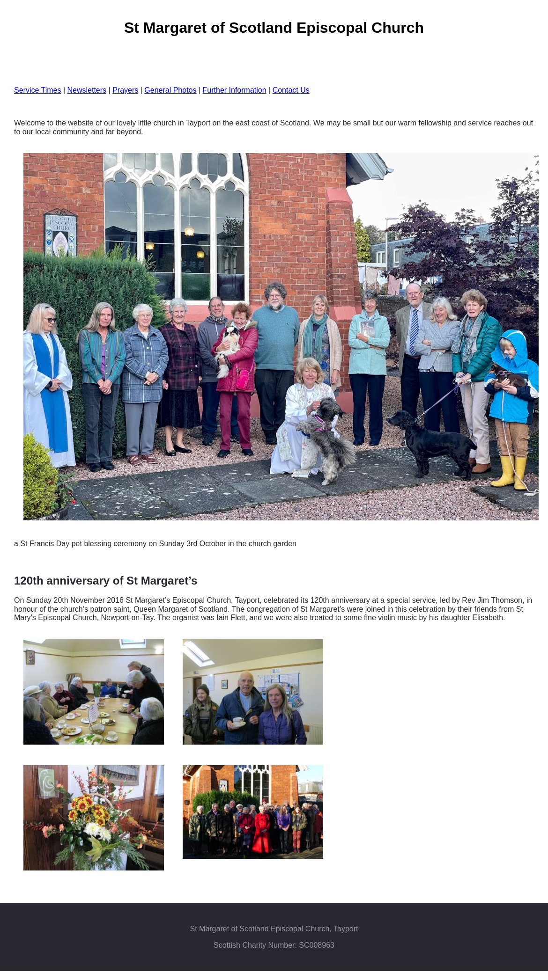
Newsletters (87, 90)
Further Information (235, 90)
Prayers (125, 90)
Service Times (37, 90)
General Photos (170, 90)
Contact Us (291, 90)
